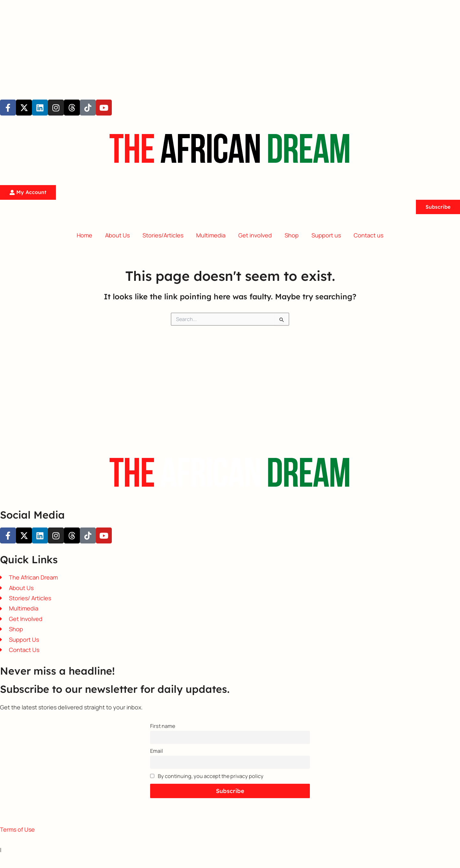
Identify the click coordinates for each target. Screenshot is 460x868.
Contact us (368, 235)
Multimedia (211, 235)
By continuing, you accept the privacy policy (207, 776)
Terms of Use (17, 829)
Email (157, 751)
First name (163, 726)
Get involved (255, 235)
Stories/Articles (163, 235)
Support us (326, 235)
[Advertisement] (192, 45)
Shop (292, 235)
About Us (117, 235)
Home (84, 235)
